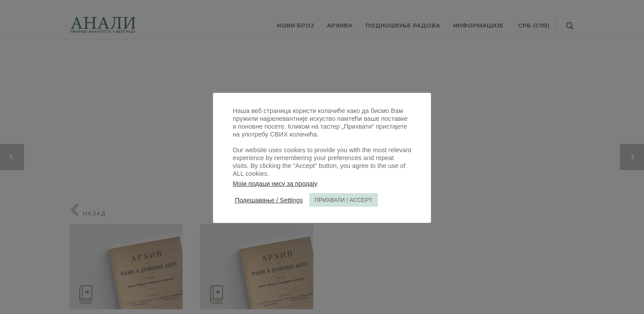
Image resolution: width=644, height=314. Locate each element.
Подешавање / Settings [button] (269, 200)
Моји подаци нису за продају (275, 184)
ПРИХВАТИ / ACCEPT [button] (344, 200)
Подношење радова (403, 25)
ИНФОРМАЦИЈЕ (478, 25)
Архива (340, 25)
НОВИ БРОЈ (295, 25)
